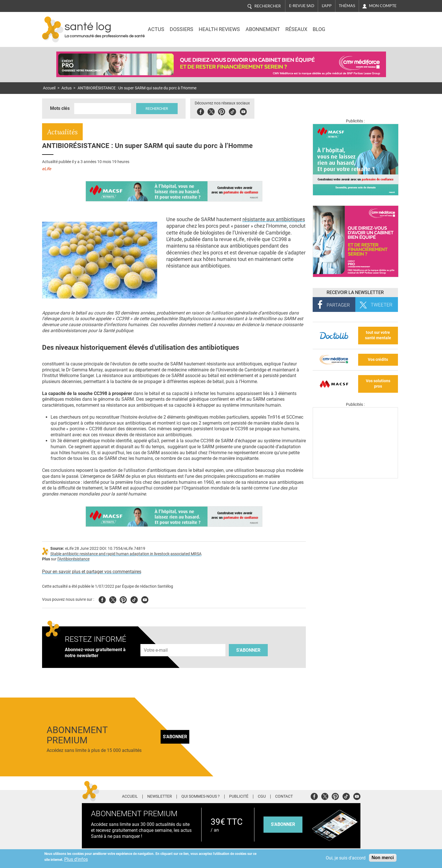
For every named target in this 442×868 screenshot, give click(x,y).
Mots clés (60, 108)
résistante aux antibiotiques (274, 219)
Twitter (211, 111)
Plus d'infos (76, 859)
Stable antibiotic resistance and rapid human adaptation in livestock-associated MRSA (126, 554)
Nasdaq (350, 25)
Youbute (243, 111)
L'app (327, 6)
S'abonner (248, 650)
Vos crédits (378, 360)
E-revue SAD (302, 6)
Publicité (239, 797)
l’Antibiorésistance (73, 559)
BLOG (319, 29)
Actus (156, 29)
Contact (284, 797)
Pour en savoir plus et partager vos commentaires (92, 572)
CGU (262, 797)
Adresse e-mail (156, 641)
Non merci (383, 858)
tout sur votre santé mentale (378, 335)
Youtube (145, 599)
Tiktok (233, 111)
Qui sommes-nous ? (201, 797)
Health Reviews (219, 29)
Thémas (347, 6)
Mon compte (383, 6)
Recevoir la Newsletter (355, 292)
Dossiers (181, 29)
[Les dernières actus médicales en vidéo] (355, 477)
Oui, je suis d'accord (346, 858)
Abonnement (263, 29)
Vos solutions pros (378, 384)
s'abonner (283, 824)
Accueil (49, 88)
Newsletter (160, 797)
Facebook (201, 111)
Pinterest (222, 111)
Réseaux (296, 29)
